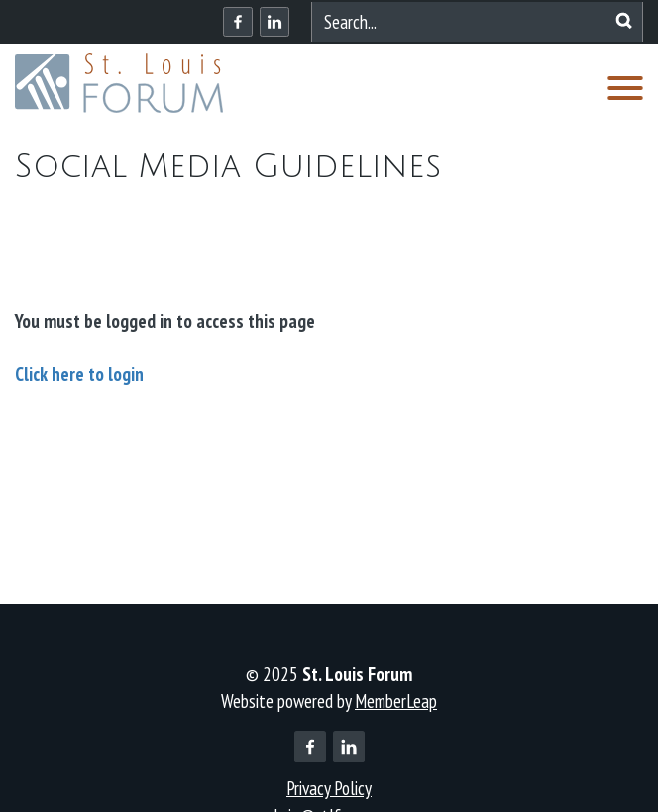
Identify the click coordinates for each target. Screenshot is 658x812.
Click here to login (79, 374)
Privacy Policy (329, 788)
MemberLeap (396, 701)
